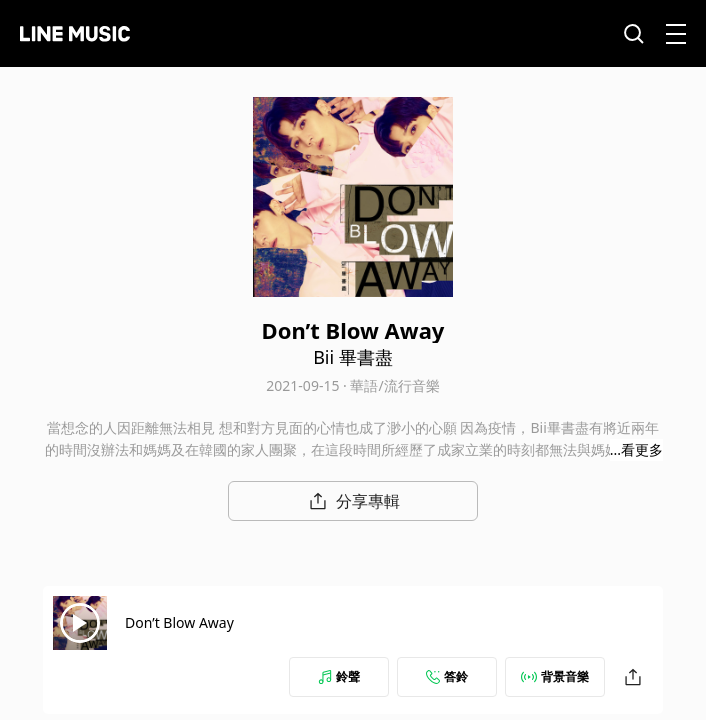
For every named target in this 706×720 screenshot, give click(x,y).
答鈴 (447, 676)
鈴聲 (339, 676)
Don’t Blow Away (179, 622)
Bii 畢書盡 (353, 357)
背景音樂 (555, 676)
